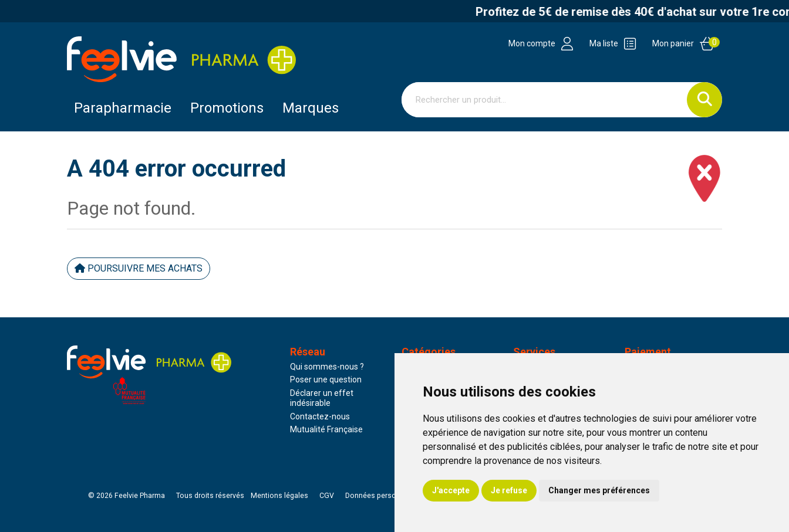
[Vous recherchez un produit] (544, 100)
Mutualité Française (326, 429)
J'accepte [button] (451, 490)
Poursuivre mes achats (139, 268)
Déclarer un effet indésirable (322, 398)
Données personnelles (383, 496)
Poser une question (326, 379)
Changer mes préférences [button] (599, 490)
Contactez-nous (320, 416)
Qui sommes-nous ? (327, 367)
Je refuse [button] (509, 490)
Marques (311, 108)
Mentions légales (279, 496)
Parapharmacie (123, 108)
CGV (327, 496)
